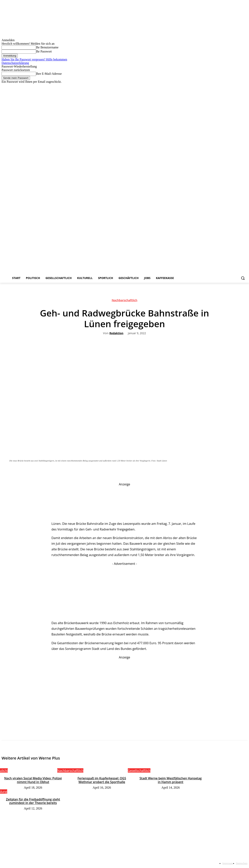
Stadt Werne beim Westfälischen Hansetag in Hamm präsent (171, 780)
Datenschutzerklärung (15, 63)
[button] (243, 278)
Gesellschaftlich (139, 770)
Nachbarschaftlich (124, 301)
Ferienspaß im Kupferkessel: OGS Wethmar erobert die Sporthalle (102, 780)
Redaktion (116, 333)
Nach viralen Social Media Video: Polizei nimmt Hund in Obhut (33, 780)
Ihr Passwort (44, 51)
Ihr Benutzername (47, 47)
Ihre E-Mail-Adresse (49, 74)
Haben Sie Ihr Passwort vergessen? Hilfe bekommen (34, 59)
